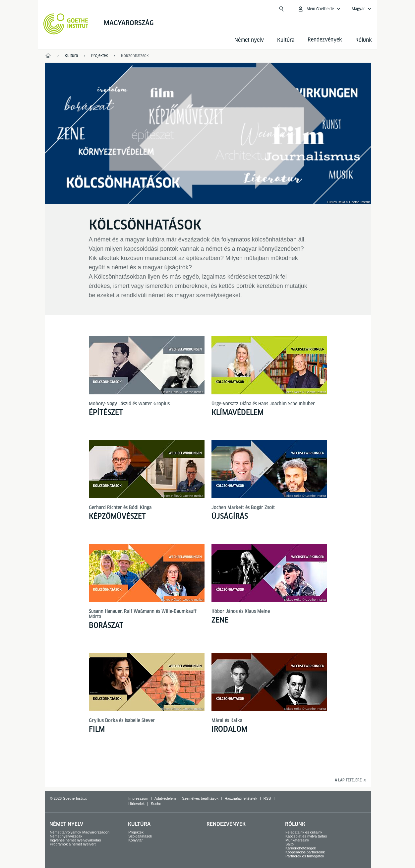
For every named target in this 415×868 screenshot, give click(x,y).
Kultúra (286, 40)
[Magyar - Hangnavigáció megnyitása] (362, 9)
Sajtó (290, 844)
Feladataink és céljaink (304, 832)
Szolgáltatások (140, 836)
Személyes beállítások (200, 798)
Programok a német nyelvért (73, 844)
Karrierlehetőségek (301, 848)
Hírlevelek (136, 804)
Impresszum (138, 798)
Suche (156, 804)
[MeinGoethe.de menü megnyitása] (319, 9)
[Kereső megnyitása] (281, 9)
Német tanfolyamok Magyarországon (80, 832)
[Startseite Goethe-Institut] (66, 24)
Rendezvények (226, 824)
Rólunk (364, 40)
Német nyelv (249, 40)
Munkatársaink (297, 840)
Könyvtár (135, 840)
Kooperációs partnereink (305, 852)
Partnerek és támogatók (305, 856)
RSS (267, 798)
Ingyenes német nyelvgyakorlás (75, 840)
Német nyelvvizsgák (66, 836)
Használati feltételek (241, 798)
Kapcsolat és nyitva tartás (306, 836)
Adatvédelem (165, 798)
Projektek (136, 832)
